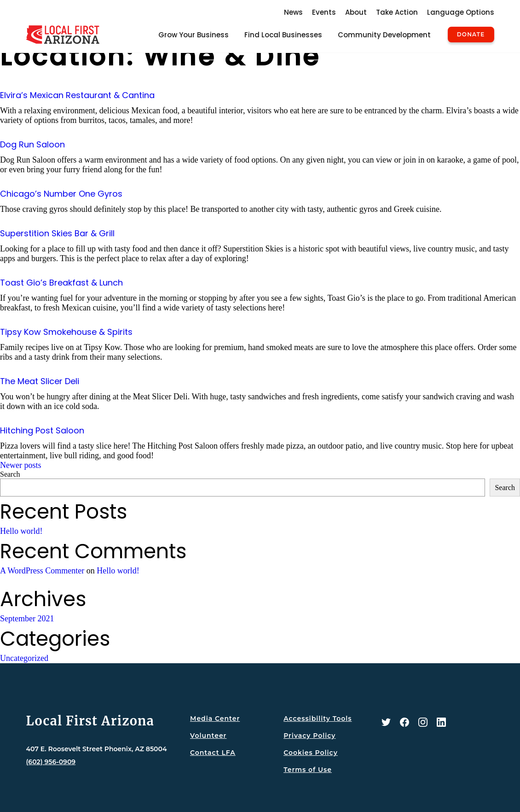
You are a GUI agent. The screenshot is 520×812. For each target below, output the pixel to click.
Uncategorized (24, 658)
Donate (471, 35)
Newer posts (20, 465)
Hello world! (21, 531)
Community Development (384, 35)
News (293, 12)
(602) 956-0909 (51, 762)
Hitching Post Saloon (42, 430)
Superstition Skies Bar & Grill (57, 233)
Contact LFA (213, 753)
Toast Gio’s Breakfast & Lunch (61, 283)
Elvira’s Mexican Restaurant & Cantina (77, 95)
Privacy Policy (309, 736)
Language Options (461, 12)
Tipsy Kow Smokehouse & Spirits (66, 332)
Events (324, 12)
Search (10, 474)
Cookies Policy (311, 753)
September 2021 (27, 619)
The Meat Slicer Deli (40, 381)
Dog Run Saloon (32, 144)
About (356, 12)
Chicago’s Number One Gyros (61, 194)
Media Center (215, 719)
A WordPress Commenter (42, 571)
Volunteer (208, 736)
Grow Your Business (194, 35)
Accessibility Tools (318, 719)
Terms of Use (308, 770)
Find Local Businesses (283, 35)
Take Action (397, 12)
